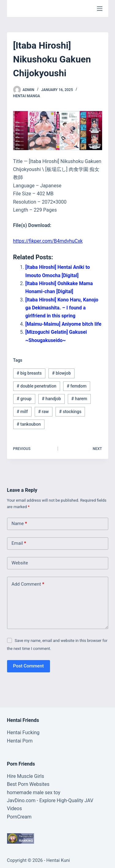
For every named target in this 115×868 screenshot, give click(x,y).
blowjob (61, 373)
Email (19, 543)
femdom (77, 386)
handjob (51, 399)
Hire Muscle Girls (26, 776)
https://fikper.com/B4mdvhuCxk (48, 241)
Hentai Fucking (23, 733)
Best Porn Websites (28, 784)
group (24, 399)
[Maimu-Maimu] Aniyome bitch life (63, 324)
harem (79, 399)
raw (43, 412)
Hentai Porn (20, 741)
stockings (70, 412)
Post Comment (29, 666)
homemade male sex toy (34, 792)
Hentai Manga (27, 96)
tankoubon (29, 424)
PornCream (19, 817)
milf (22, 412)
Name (19, 524)
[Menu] (100, 9)
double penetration (36, 386)
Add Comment (28, 584)
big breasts (29, 373)
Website (20, 563)
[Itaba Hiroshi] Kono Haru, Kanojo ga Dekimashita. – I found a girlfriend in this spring (62, 308)
